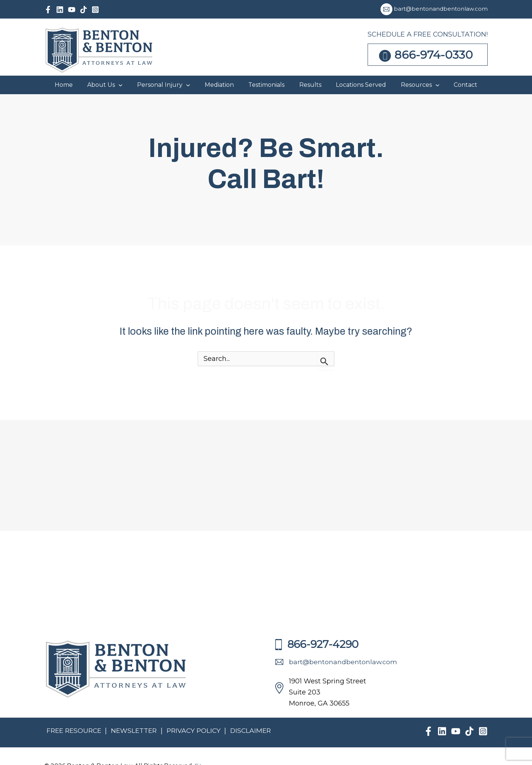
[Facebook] (48, 10)
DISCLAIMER (256, 731)
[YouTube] (72, 10)
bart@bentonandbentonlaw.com (441, 9)
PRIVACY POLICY (199, 731)
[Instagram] (95, 10)
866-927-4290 (317, 644)
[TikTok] (83, 10)
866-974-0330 (434, 55)
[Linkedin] (60, 10)
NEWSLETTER (137, 731)
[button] (190, 85)
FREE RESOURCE (75, 731)
